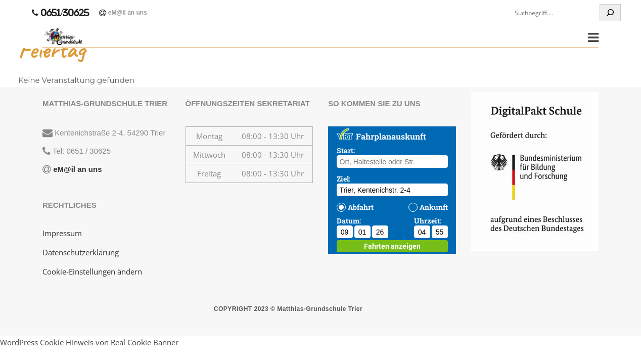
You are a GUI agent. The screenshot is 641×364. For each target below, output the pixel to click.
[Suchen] (610, 13)
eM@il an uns (126, 13)
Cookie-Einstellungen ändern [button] (92, 271)
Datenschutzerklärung (81, 252)
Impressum (62, 233)
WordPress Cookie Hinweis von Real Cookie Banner (89, 342)
